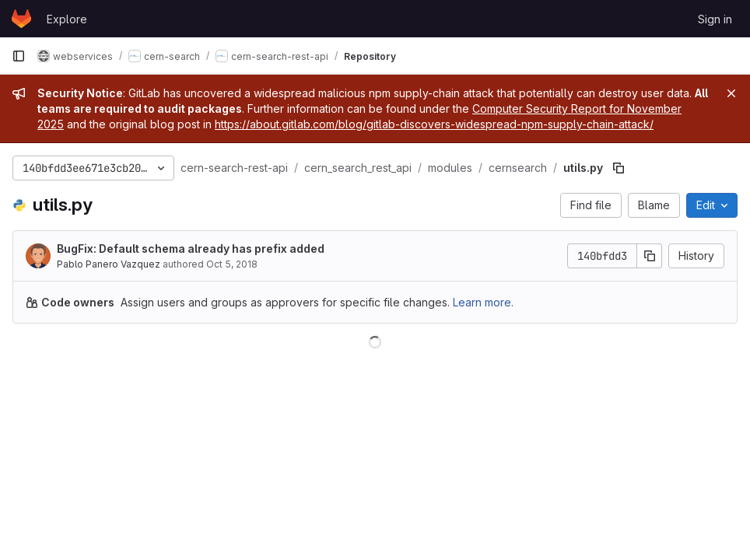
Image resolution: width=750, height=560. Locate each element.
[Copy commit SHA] (650, 256)
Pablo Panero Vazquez (109, 264)
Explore (67, 19)
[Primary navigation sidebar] (19, 56)
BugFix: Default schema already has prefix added (191, 248)
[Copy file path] (619, 168)
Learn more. (483, 302)
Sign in (715, 19)
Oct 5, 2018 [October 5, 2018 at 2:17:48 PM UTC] (232, 264)
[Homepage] (21, 19)
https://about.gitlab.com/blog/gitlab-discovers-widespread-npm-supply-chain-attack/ (434, 124)
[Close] (731, 93)
